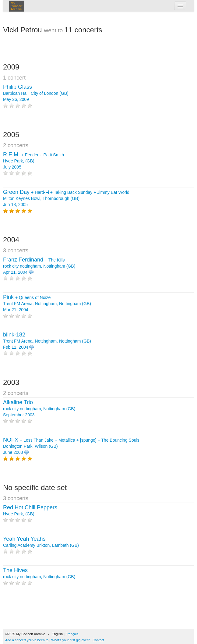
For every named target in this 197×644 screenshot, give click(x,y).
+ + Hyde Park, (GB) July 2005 (33, 161)
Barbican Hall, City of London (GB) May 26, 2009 (36, 93)
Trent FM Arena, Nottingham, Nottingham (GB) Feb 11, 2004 (47, 341)
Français (72, 634)
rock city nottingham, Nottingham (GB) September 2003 (39, 409)
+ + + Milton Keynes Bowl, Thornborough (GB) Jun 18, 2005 (66, 198)
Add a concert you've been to (27, 640)
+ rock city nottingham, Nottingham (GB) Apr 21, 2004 (39, 266)
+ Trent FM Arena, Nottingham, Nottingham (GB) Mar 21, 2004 (47, 304)
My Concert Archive (17, 6)
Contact (98, 640)
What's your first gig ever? (70, 640)
